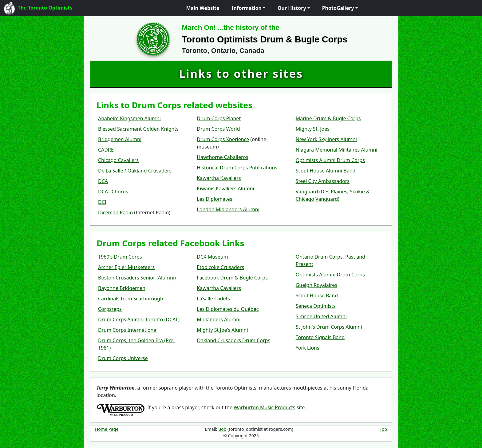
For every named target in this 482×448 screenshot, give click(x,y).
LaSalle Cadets (213, 299)
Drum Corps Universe (123, 358)
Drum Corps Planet (219, 118)
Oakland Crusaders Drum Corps (233, 340)
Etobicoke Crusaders (220, 267)
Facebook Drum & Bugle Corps (232, 278)
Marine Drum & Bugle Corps (328, 118)
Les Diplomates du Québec (228, 309)
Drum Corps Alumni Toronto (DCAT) (139, 319)
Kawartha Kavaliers (219, 178)
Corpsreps (110, 309)
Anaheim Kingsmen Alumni (129, 118)
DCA (103, 181)
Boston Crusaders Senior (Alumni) (137, 278)
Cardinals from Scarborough (131, 299)
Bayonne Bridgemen (122, 288)
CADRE (106, 150)
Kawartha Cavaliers (219, 288)
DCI (102, 202)
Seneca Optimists (316, 306)
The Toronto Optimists (38, 8)
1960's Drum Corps (120, 257)
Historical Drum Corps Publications (237, 168)
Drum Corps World (218, 129)
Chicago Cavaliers (118, 160)
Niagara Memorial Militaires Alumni (337, 150)
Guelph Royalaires (316, 285)
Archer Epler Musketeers (126, 267)
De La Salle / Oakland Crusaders (135, 171)
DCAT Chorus (113, 192)
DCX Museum (212, 257)
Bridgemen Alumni (120, 139)
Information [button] (247, 8)
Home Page (107, 429)
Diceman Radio (115, 212)
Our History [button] (292, 8)
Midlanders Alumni (219, 319)
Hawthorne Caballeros (222, 157)
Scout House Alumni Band (326, 171)
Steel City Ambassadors (323, 181)
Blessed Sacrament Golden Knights (138, 129)
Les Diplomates (214, 199)
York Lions (308, 348)
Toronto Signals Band (320, 337)
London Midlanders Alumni (228, 209)
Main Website (203, 8)
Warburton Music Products (265, 407)
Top (383, 429)
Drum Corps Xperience (223, 139)
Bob (222, 429)
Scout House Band (317, 295)
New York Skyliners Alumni (326, 139)
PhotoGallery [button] (338, 8)
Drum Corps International (128, 330)
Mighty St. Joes (313, 129)
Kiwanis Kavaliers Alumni (225, 188)
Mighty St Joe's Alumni (222, 330)
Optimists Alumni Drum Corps (330, 160)
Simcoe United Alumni (321, 316)
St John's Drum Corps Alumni (329, 327)
